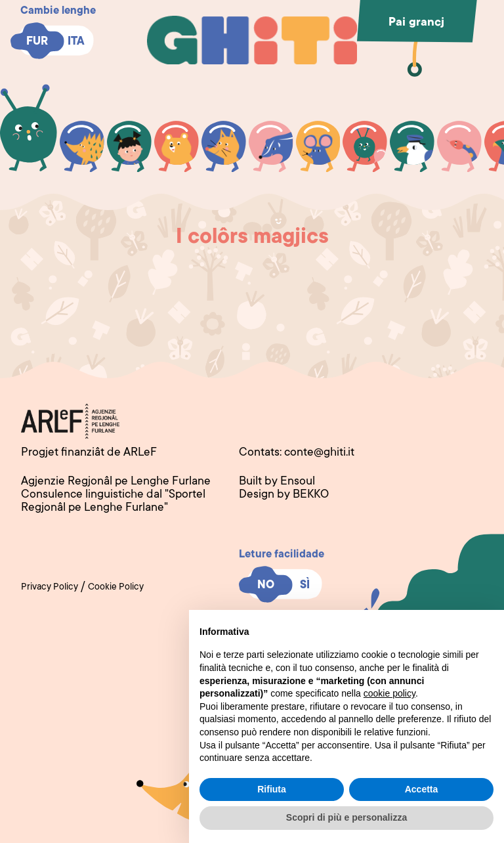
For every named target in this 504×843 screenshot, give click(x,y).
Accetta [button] (422, 789)
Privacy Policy (50, 588)
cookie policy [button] (389, 693)
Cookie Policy (116, 588)
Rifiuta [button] (272, 789)
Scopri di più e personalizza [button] (346, 817)
